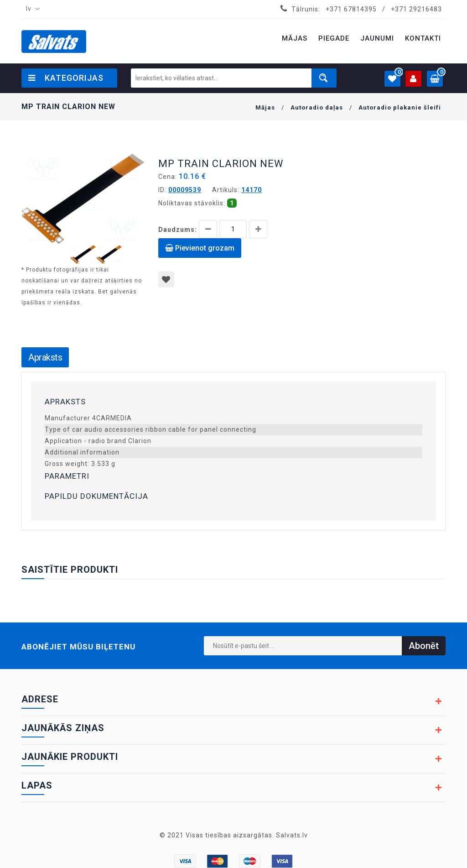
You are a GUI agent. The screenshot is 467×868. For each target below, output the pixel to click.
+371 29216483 (416, 9)
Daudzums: (178, 230)
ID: (162, 190)
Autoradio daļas (317, 107)
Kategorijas (66, 78)
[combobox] (31, 9)
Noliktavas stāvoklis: (192, 203)
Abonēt (424, 646)
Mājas (265, 107)
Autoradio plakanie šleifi (400, 107)
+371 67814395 (351, 9)
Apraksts (45, 357)
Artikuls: (226, 190)
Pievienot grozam (200, 248)
